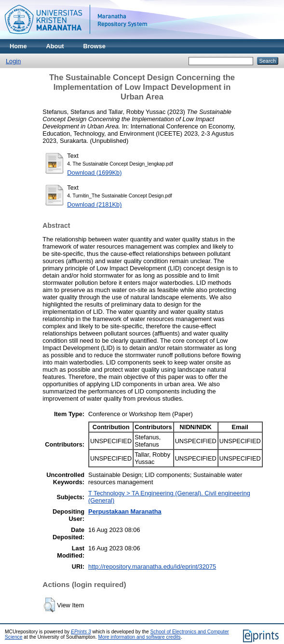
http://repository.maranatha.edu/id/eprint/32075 (152, 567)
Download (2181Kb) (94, 204)
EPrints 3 (81, 632)
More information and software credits (139, 637)
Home (18, 46)
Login (13, 61)
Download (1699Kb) (94, 173)
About (55, 46)
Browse (95, 46)
